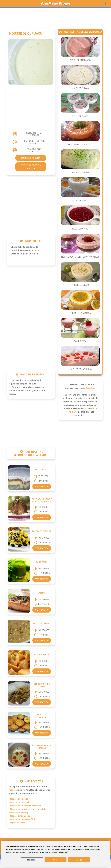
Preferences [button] (62, 852)
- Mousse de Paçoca (19, 799)
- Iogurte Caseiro (17, 823)
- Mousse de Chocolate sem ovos (25, 806)
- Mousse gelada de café (21, 816)
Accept (79, 860)
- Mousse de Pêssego (19, 813)
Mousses (13, 790)
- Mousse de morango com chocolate (27, 809)
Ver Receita (42, 487)
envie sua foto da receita (31, 167)
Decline (55, 860)
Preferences (32, 860)
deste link (90, 388)
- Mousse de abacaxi (19, 802)
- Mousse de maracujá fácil (22, 819)
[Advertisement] (55, 17)
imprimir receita (31, 158)
